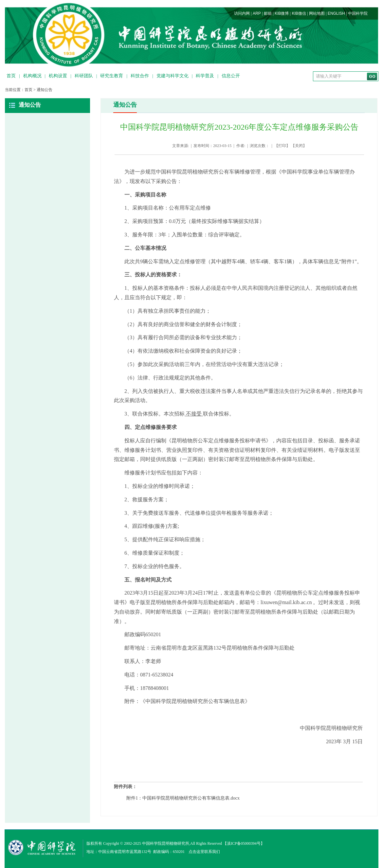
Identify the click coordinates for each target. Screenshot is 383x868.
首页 (11, 76)
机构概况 (32, 76)
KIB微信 (299, 13)
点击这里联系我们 (204, 852)
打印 (282, 146)
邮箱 (268, 13)
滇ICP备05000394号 (244, 843)
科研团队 (84, 76)
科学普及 (205, 76)
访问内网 (242, 13)
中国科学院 (358, 13)
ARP (257, 13)
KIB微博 (282, 13)
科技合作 (140, 76)
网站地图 (317, 13)
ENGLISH (336, 13)
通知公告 (45, 90)
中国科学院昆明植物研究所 (166, 843)
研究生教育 (112, 76)
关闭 (299, 146)
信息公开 (231, 76)
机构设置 (58, 76)
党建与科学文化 (173, 76)
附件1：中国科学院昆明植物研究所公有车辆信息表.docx (183, 798)
